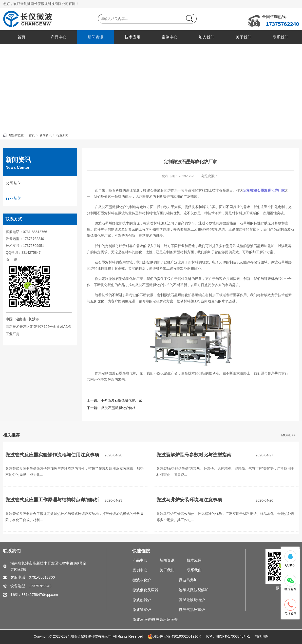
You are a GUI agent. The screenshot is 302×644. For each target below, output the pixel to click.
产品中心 (58, 37)
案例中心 (170, 37)
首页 (21, 37)
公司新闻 (14, 183)
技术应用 (132, 37)
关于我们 (244, 37)
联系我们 (281, 37)
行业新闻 (62, 135)
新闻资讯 (95, 37)
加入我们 (207, 37)
